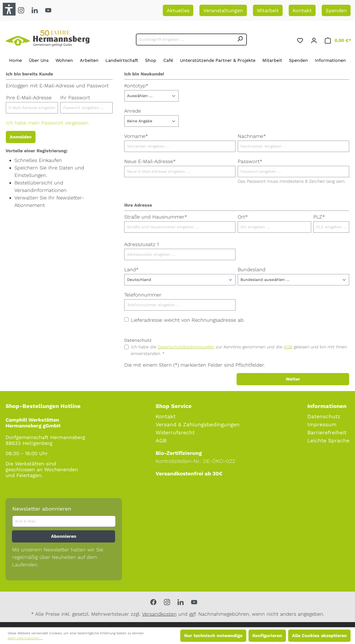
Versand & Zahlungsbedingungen (198, 424)
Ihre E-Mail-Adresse (29, 97)
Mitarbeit (268, 10)
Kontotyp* (136, 86)
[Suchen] (240, 40)
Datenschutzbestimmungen (186, 347)
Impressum (322, 424)
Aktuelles (178, 10)
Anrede (133, 111)
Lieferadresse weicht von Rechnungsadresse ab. (188, 320)
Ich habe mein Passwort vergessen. (48, 123)
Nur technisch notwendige (213, 636)
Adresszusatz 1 (141, 244)
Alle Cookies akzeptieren (319, 636)
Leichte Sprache (328, 441)
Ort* (243, 217)
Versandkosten (159, 614)
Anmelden (21, 137)
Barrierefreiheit (327, 433)
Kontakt (302, 10)
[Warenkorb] (338, 40)
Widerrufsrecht (175, 433)
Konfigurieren (267, 636)
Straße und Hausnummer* (156, 217)
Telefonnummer (143, 295)
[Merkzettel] (300, 40)
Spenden (336, 10)
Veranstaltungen (223, 10)
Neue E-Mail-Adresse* (150, 161)
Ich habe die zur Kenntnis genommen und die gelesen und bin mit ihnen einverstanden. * (239, 350)
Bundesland (252, 269)
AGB (288, 347)
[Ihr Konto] (314, 40)
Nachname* (252, 136)
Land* (131, 269)
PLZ (319, 217)
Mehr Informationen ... (25, 638)
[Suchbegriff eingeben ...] (185, 40)
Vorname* (136, 136)
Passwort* (250, 161)
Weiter (293, 379)
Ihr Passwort (75, 97)
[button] (9, 9)
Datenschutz (324, 416)
